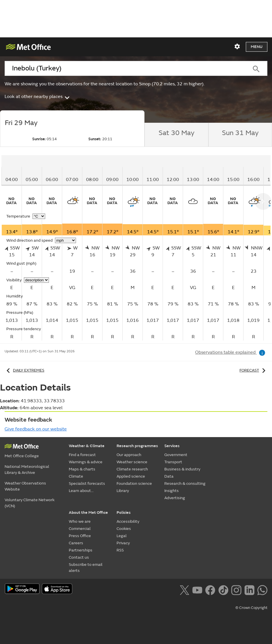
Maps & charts (82, 469)
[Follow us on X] (184, 589)
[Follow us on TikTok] (223, 589)
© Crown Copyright (251, 608)
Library (123, 491)
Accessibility (128, 521)
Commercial (80, 529)
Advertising (175, 498)
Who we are (80, 521)
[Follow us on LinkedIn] (249, 589)
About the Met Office (88, 513)
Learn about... (81, 491)
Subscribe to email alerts (86, 568)
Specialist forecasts (87, 484)
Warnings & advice (86, 462)
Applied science (131, 476)
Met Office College (22, 456)
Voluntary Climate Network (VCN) (30, 503)
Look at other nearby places (38, 97)
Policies (124, 513)
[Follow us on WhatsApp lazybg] (262, 589)
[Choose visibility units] (36, 280)
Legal (122, 536)
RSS (120, 550)
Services (172, 446)
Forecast (253, 370)
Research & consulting (185, 484)
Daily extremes (24, 370)
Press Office (80, 536)
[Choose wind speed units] (65, 240)
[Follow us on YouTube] (197, 589)
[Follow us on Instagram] (236, 589)
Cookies (124, 529)
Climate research (132, 469)
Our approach (129, 455)
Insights (172, 491)
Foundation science (134, 484)
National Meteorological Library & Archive (27, 470)
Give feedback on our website (36, 429)
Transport (173, 462)
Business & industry (182, 469)
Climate (76, 476)
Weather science (132, 462)
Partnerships (81, 550)
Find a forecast (82, 455)
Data (169, 476)
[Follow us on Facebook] (210, 589)
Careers (76, 543)
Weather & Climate (87, 446)
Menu (257, 47)
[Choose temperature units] (39, 216)
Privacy (123, 543)
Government (176, 455)
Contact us (79, 557)
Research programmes (137, 446)
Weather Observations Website (25, 486)
